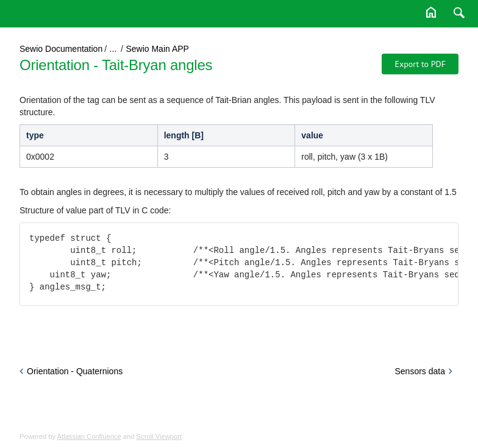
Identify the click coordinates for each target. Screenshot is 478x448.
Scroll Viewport (159, 436)
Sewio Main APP (157, 49)
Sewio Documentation (61, 49)
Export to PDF (420, 64)
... (113, 49)
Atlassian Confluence (89, 436)
